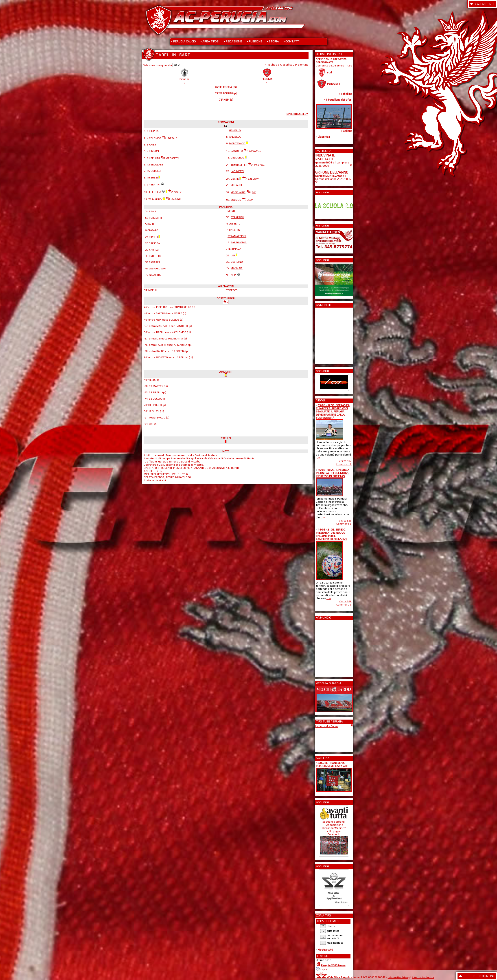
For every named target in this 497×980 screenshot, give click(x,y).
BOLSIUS (236, 200)
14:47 (324, 970)
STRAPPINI (237, 217)
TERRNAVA (234, 249)
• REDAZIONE (233, 41)
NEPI (234, 275)
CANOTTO (237, 151)
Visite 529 (345, 521)
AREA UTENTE (486, 4)
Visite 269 (345, 601)
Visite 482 (345, 461)
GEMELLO (235, 130)
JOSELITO (235, 224)
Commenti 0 (344, 464)
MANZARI (237, 268)
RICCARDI (236, 185)
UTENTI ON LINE (485, 976)
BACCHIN (235, 230)
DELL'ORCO (237, 158)
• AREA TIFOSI (210, 41)
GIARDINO (237, 262)
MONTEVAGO (237, 143)
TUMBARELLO (239, 165)
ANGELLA (235, 137)
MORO (231, 211)
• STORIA (273, 41)
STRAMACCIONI (237, 236)
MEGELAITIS (238, 192)
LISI (233, 255)
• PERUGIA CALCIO (184, 41)
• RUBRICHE (254, 41)
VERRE (235, 179)
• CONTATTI (291, 41)
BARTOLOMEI (239, 242)
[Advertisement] (329, 335)
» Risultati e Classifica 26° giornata (287, 65)
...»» (318, 458)
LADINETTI (237, 171)
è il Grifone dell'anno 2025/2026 (333, 177)
